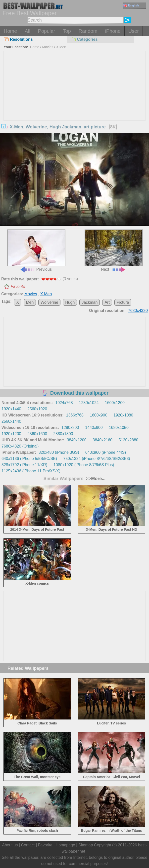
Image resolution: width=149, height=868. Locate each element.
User (134, 31)
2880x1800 (63, 434)
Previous (36, 250)
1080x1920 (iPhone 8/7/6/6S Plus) (84, 465)
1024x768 (64, 403)
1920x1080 (123, 415)
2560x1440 (11, 421)
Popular (47, 31)
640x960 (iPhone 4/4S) (106, 452)
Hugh (70, 302)
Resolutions (18, 39)
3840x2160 (103, 440)
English (131, 5)
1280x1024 (89, 403)
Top (67, 31)
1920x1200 (11, 434)
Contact (28, 845)
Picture (123, 302)
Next (114, 250)
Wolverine (49, 302)
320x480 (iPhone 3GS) (59, 452)
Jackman (90, 302)
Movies (48, 47)
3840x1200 (76, 440)
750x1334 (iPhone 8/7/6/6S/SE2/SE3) (97, 459)
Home (10, 31)
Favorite (18, 286)
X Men (61, 47)
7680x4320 (138, 311)
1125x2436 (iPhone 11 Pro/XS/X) (31, 471)
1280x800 (70, 428)
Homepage (65, 845)
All (27, 31)
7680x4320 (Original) (20, 446)
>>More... (95, 479)
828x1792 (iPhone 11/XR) (24, 465)
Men (30, 302)
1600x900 (99, 415)
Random (88, 31)
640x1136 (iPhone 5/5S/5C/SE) (29, 459)
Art (107, 302)
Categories (84, 39)
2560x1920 (37, 409)
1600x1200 (115, 403)
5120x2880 (128, 440)
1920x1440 (11, 409)
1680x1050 (119, 428)
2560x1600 (37, 434)
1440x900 (94, 428)
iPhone (113, 31)
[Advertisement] (74, 88)
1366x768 (75, 415)
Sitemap (86, 845)
